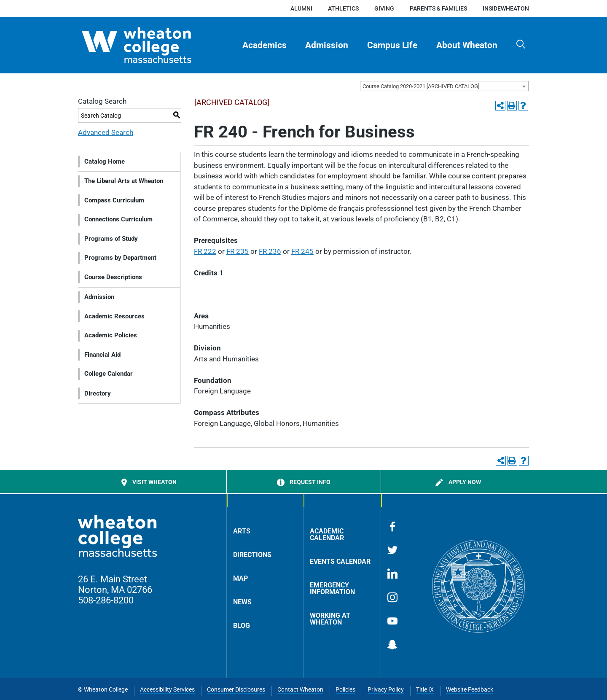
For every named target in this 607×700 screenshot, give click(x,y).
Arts (242, 531)
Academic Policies (111, 335)
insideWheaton (506, 8)
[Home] (151, 45)
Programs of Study (111, 239)
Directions (252, 555)
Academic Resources (114, 316)
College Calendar (109, 374)
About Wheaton (467, 45)
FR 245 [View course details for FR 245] (302, 251)
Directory (98, 393)
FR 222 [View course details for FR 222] (205, 251)
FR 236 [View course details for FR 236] (270, 251)
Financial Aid (102, 355)
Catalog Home (105, 162)
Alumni (301, 8)
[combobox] (444, 86)
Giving (384, 8)
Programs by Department (120, 258)
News (242, 602)
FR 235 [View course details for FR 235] (238, 251)
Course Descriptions (113, 277)
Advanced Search (106, 132)
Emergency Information (332, 588)
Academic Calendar (327, 534)
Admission (327, 45)
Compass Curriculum (114, 200)
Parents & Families (438, 8)
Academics (265, 45)
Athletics (343, 8)
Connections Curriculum (118, 219)
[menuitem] (264, 45)
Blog (242, 626)
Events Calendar (340, 561)
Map (240, 578)
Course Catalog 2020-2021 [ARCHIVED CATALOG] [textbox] (421, 86)
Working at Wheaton (330, 619)
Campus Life (392, 45)
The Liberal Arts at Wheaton (124, 181)
